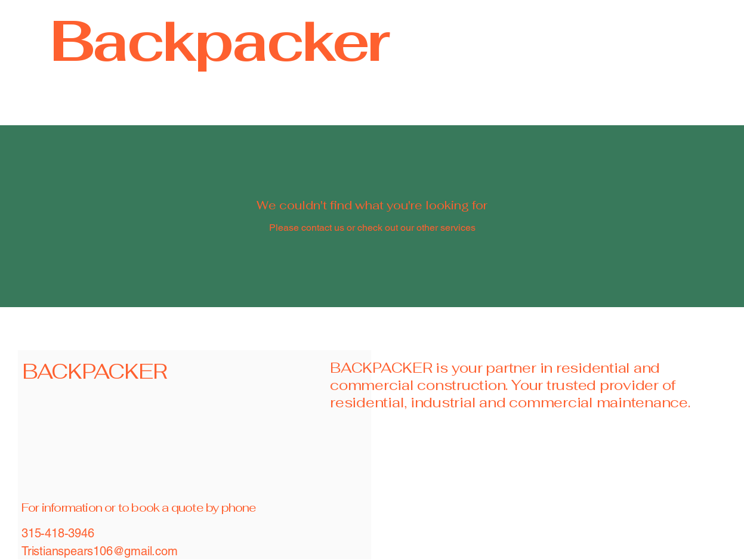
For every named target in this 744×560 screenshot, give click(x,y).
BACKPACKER (95, 371)
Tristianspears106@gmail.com (100, 551)
